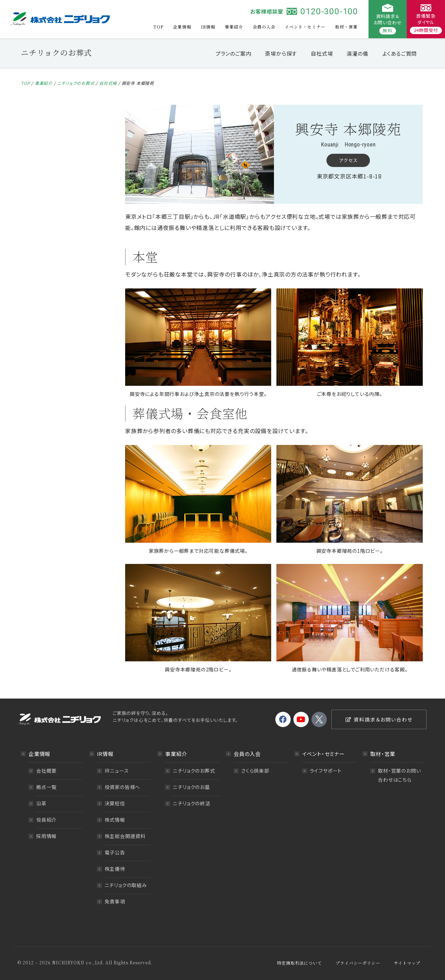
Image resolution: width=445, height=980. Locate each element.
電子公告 (115, 852)
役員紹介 (46, 820)
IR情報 (208, 27)
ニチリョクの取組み (126, 885)
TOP (159, 27)
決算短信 (115, 803)
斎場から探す (281, 53)
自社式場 (322, 53)
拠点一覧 (46, 787)
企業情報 (182, 27)
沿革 (41, 803)
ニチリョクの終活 (191, 803)
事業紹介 (234, 27)
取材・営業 (346, 27)
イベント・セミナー (305, 27)
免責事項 (115, 901)
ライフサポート (326, 771)
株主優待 (115, 869)
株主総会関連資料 (125, 836)
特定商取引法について (299, 963)
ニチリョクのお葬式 (76, 83)
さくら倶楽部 (255, 771)
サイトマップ (407, 963)
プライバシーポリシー (358, 963)
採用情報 (46, 836)
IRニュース (117, 771)
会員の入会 (264, 27)
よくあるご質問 (400, 53)
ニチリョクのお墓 (191, 787)
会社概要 (46, 771)
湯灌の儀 (357, 53)
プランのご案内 (233, 53)
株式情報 (115, 820)
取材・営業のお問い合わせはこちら (399, 775)
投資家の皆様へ (123, 787)
